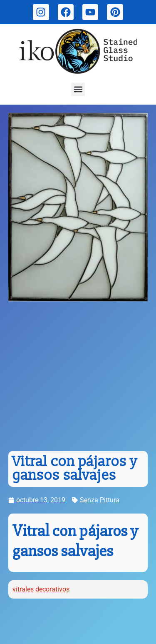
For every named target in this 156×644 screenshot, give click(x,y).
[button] (78, 89)
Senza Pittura (100, 500)
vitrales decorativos (41, 589)
